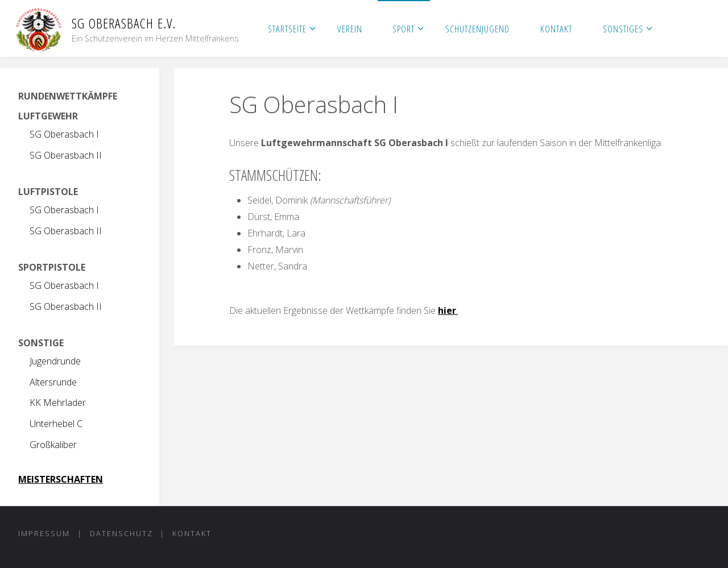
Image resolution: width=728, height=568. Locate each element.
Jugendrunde (55, 361)
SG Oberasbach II (66, 155)
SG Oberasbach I (64, 134)
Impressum (44, 533)
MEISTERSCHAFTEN (61, 479)
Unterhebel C (56, 424)
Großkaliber (53, 445)
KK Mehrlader (58, 403)
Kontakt (192, 533)
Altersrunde (53, 382)
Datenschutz (121, 533)
